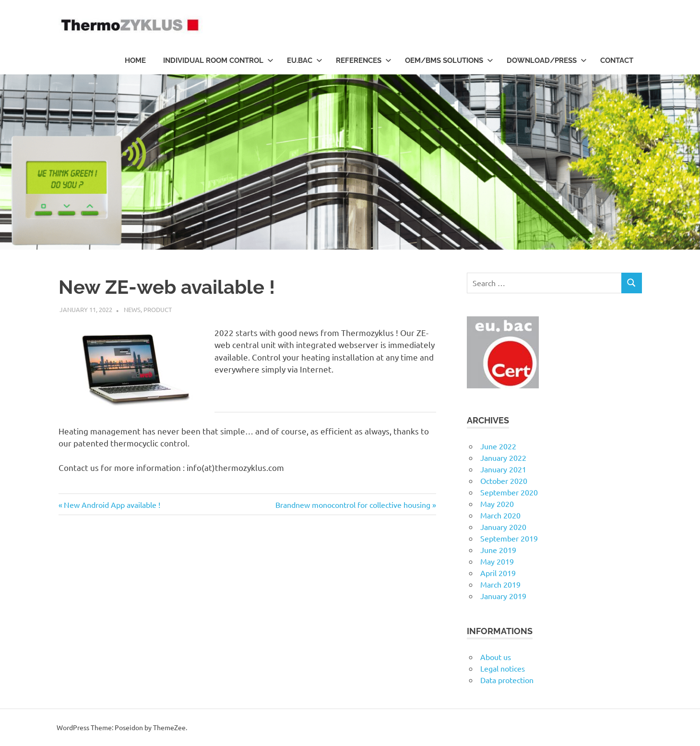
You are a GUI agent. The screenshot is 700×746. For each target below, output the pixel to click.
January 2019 (503, 596)
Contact (617, 60)
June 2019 (498, 550)
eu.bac (305, 60)
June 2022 (498, 446)
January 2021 (503, 469)
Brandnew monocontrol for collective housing (353, 505)
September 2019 (509, 538)
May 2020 (497, 504)
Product (158, 309)
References (364, 60)
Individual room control (218, 60)
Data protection (507, 680)
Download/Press (547, 60)
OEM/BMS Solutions (449, 60)
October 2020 (504, 481)
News (132, 309)
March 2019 (500, 584)
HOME (135, 60)
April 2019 (498, 573)
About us (496, 657)
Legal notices (503, 668)
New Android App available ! (112, 505)
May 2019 (497, 561)
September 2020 (509, 492)
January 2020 (503, 527)
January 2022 (503, 457)
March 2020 (500, 515)
